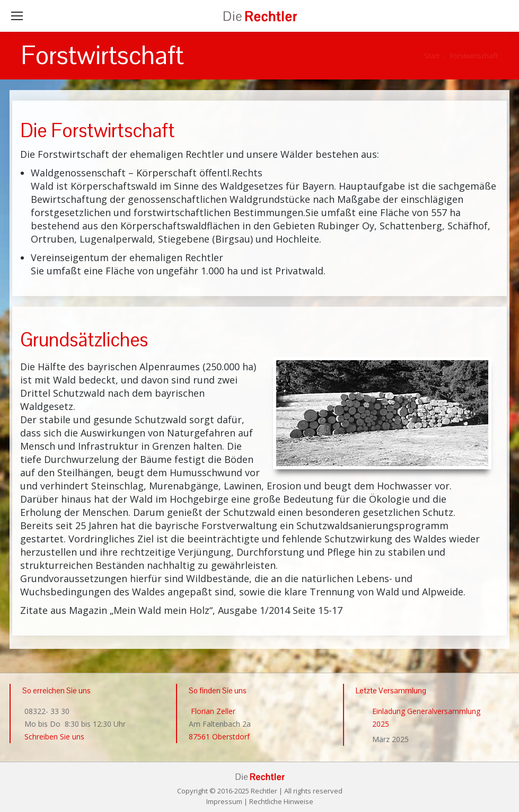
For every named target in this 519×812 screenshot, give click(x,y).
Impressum (224, 801)
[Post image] (360, 709)
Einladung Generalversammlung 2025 (426, 717)
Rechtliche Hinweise (281, 801)
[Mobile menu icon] (17, 16)
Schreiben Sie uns (53, 737)
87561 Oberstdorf (219, 737)
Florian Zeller (212, 711)
